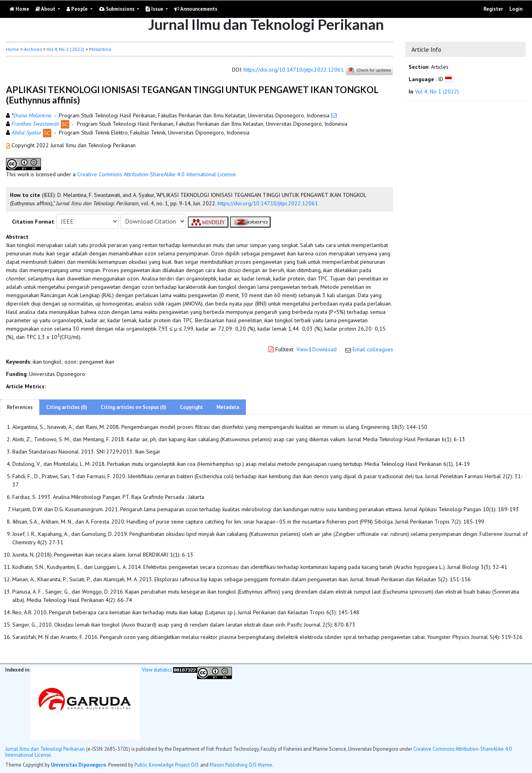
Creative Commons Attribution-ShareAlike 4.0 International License (156, 174)
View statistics (157, 670)
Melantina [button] (100, 49)
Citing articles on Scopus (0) (133, 407)
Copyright (191, 407)
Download (324, 349)
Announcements (196, 9)
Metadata (228, 407)
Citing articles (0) (67, 407)
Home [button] (13, 49)
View (302, 349)
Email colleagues (373, 349)
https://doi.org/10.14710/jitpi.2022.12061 (294, 70)
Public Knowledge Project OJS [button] (167, 765)
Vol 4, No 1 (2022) (65, 49)
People (78, 9)
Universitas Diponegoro (79, 765)
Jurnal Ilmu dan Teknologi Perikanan (45, 749)
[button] (9, 145)
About (46, 9)
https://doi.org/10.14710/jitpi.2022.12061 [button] (268, 203)
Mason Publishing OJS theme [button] (241, 765)
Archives (33, 49)
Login (516, 9)
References (20, 407)
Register (493, 9)
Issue (155, 9)
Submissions (117, 9)
